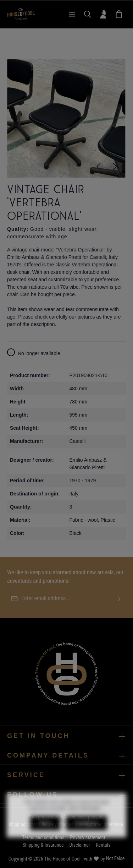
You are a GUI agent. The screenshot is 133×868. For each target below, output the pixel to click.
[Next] (115, 167)
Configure (87, 836)
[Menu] (72, 14)
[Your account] (103, 14)
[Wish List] (119, 14)
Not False (115, 858)
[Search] (88, 14)
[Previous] (99, 167)
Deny (45, 836)
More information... (87, 822)
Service (26, 775)
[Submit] (119, 599)
